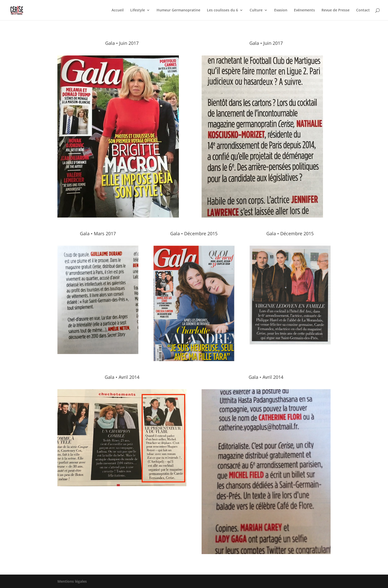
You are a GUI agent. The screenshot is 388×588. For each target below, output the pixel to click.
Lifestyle (138, 10)
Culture (256, 10)
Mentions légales (72, 581)
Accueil (118, 10)
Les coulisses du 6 (222, 10)
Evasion (281, 10)
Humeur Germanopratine (178, 10)
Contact (363, 10)
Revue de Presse (336, 10)
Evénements (304, 10)
